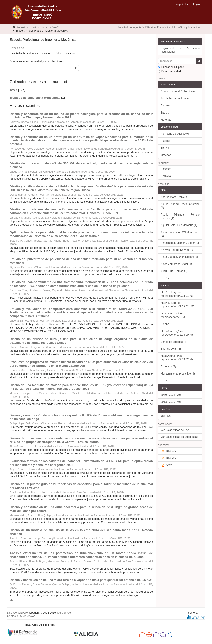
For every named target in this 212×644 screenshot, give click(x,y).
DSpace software (17, 613)
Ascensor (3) (168, 366)
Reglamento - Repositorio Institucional (180, 50)
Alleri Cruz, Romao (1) (174, 271)
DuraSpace (64, 613)
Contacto (13, 616)
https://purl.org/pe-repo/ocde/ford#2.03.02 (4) (177, 358)
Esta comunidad (169, 71)
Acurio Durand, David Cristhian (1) (180, 206)
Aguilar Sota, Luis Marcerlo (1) (179, 225)
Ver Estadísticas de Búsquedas (179, 437)
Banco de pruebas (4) (174, 342)
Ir (76, 68)
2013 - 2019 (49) (171, 402)
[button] (182, 4)
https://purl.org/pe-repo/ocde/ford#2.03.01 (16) (178, 315)
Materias (70, 53)
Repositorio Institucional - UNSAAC (38, 27)
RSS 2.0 (168, 458)
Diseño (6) (167, 324)
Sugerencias (28, 616)
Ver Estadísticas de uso (175, 430)
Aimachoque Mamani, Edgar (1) (180, 243)
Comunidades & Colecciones (178, 91)
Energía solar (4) (171, 349)
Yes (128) (167, 416)
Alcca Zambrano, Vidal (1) (176, 264)
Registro (166, 176)
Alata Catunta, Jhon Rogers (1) (179, 257)
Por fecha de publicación (25, 53)
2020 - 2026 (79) (171, 395)
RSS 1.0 (168, 451)
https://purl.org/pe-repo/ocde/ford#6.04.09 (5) (177, 333)
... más (165, 278)
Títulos (58, 53)
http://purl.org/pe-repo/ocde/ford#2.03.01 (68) (178, 294)
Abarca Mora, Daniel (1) (175, 197)
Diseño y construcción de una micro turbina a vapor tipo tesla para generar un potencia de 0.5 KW (81, 580)
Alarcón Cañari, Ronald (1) (177, 250)
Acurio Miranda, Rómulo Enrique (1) (180, 216)
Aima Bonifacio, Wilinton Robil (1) (180, 234)
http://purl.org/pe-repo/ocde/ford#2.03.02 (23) (178, 305)
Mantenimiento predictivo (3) (178, 374)
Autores (46, 53)
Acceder (166, 169)
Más (12, 600)
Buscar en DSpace (171, 67)
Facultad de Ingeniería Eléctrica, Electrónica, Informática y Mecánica (159, 27)
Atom (167, 465)
